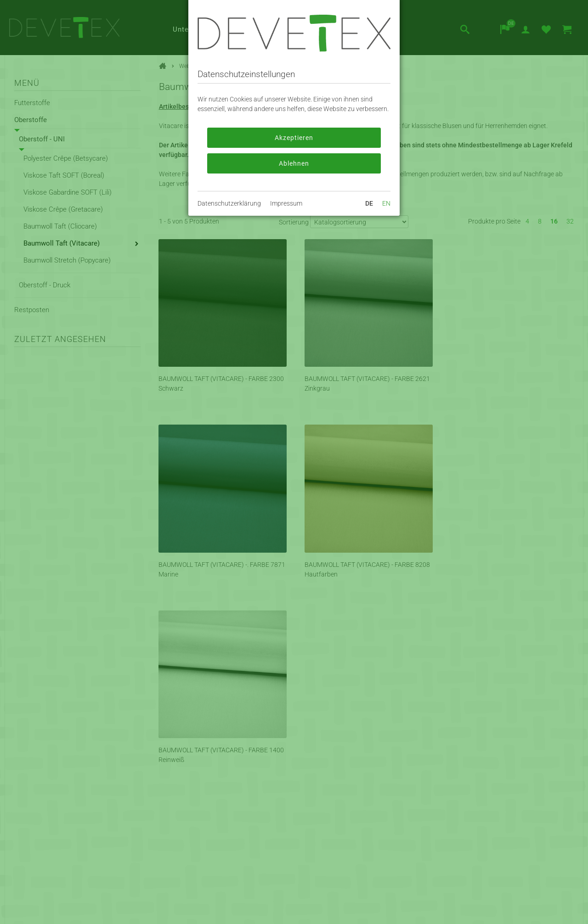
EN (386, 203)
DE (369, 203)
